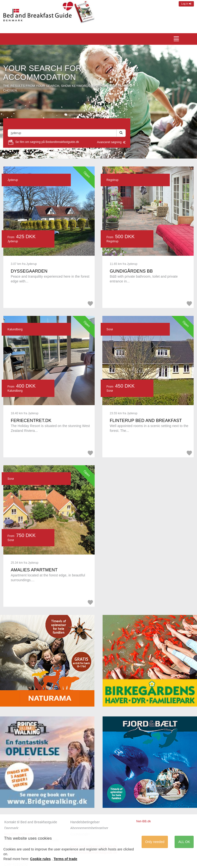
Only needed (155, 842)
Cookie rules (40, 859)
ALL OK (184, 842)
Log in (186, 4)
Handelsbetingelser (85, 822)
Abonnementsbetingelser (89, 828)
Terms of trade (66, 859)
